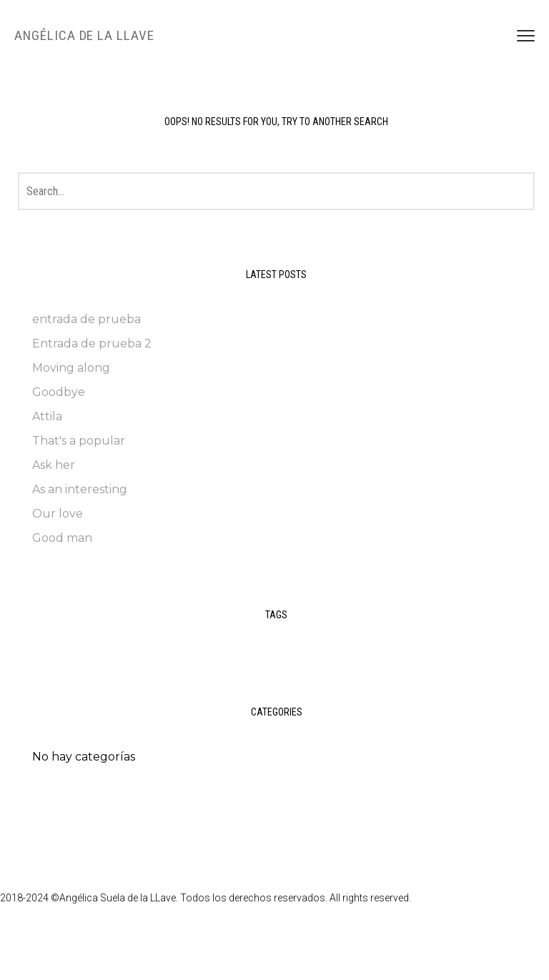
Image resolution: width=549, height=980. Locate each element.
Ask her (54, 465)
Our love (58, 514)
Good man (62, 538)
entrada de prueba (86, 319)
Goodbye (59, 392)
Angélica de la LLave (84, 35)
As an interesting (80, 489)
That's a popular (79, 441)
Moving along (71, 368)
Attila (47, 416)
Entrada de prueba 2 (92, 343)
